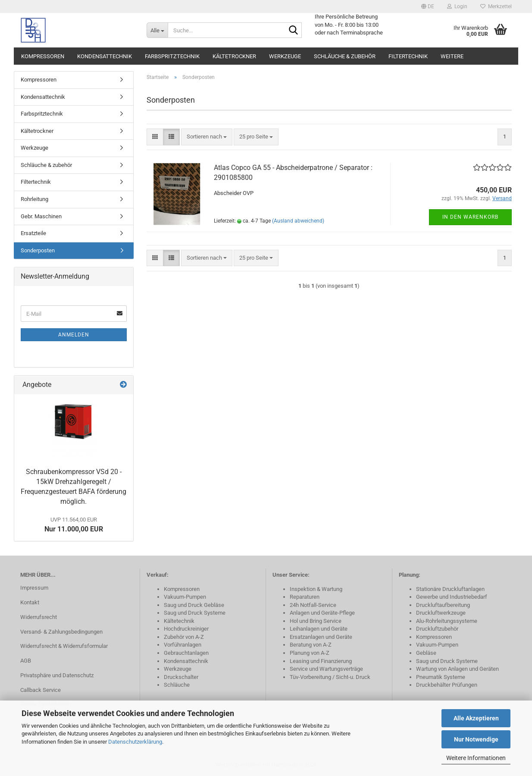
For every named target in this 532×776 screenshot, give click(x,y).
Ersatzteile (33, 233)
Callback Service (41, 690)
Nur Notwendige (476, 739)
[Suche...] (157, 30)
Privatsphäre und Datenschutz (57, 675)
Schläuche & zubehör (345, 56)
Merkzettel (496, 6)
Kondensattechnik (105, 56)
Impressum (34, 588)
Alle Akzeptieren (476, 718)
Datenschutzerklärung (135, 742)
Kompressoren (43, 56)
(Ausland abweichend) (298, 221)
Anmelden (74, 335)
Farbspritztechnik (172, 56)
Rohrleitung (34, 199)
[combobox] (207, 137)
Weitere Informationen (476, 758)
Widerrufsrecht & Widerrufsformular (64, 646)
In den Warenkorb (470, 217)
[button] (428, 6)
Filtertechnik (408, 56)
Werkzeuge (285, 56)
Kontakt (30, 602)
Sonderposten (38, 250)
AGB (26, 661)
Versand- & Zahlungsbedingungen (61, 632)
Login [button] (457, 6)
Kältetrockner (234, 56)
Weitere (452, 56)
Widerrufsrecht (39, 617)
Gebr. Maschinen (41, 216)
